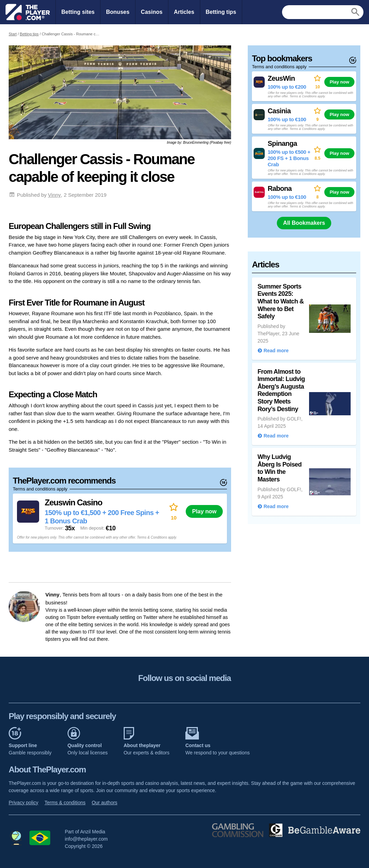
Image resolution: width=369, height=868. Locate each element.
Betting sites (78, 12)
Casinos (152, 12)
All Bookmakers (304, 223)
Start (13, 34)
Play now (204, 511)
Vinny (54, 195)
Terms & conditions (65, 803)
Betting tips (221, 12)
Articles (184, 12)
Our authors (105, 803)
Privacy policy (24, 803)
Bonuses (118, 12)
